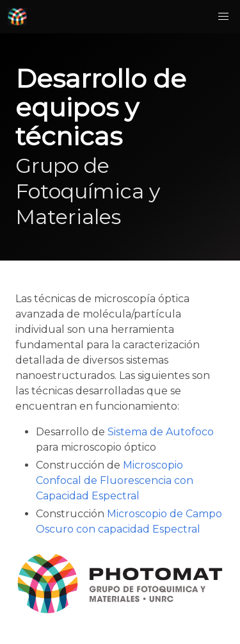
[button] (223, 17)
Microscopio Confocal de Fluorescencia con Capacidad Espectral (115, 480)
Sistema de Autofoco (161, 432)
